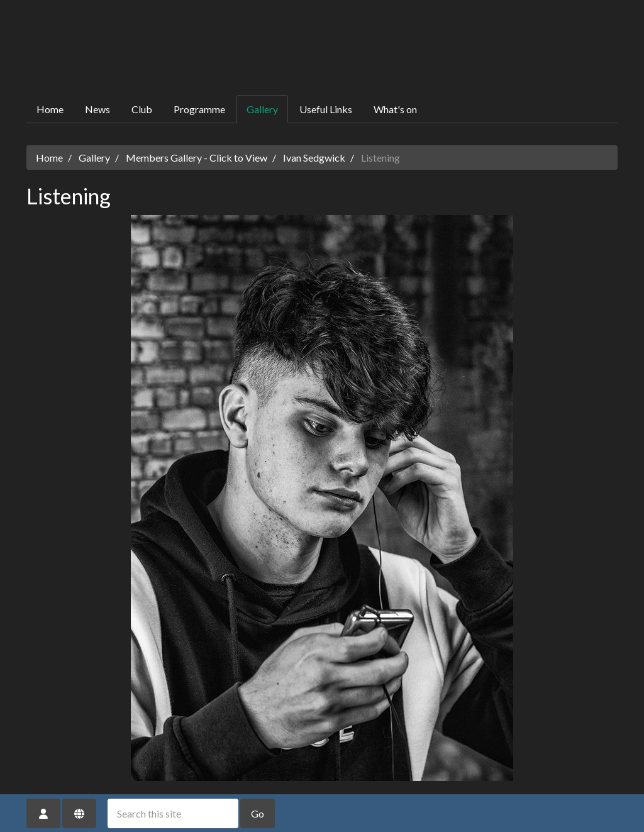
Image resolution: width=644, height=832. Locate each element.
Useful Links (326, 109)
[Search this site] (173, 813)
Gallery (262, 109)
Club (142, 109)
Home (50, 109)
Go (258, 813)
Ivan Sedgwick (314, 158)
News (97, 109)
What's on (395, 109)
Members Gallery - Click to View (197, 158)
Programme (199, 109)
